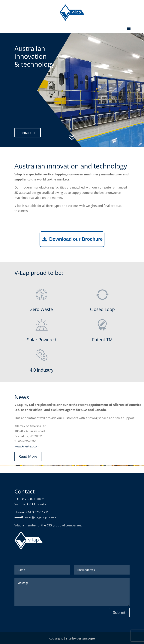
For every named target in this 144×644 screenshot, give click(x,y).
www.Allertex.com (27, 446)
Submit (119, 612)
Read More (28, 456)
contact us (28, 133)
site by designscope (80, 638)
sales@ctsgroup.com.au (41, 517)
